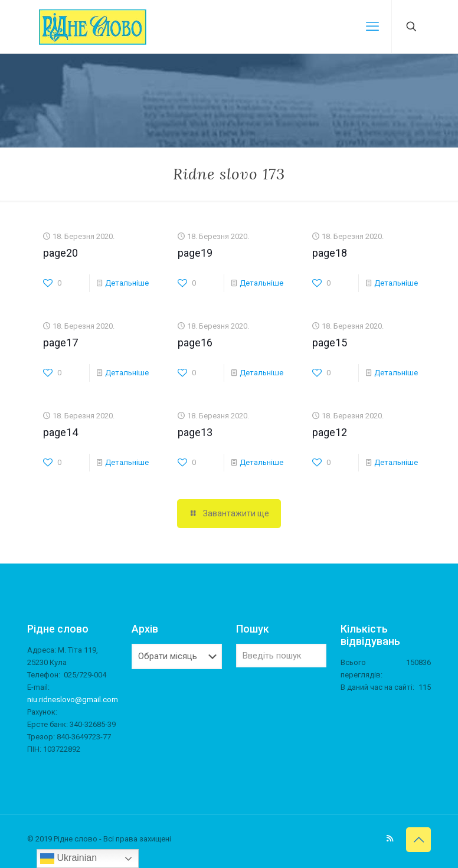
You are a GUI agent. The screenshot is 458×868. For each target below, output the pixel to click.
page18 (330, 253)
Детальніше (127, 283)
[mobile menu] (372, 27)
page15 (330, 343)
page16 (195, 343)
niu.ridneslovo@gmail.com (73, 700)
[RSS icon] (390, 838)
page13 (195, 432)
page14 (60, 432)
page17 (60, 343)
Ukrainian (68, 859)
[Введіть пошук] (281, 656)
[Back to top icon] (418, 840)
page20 (60, 253)
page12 (330, 432)
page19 (195, 253)
